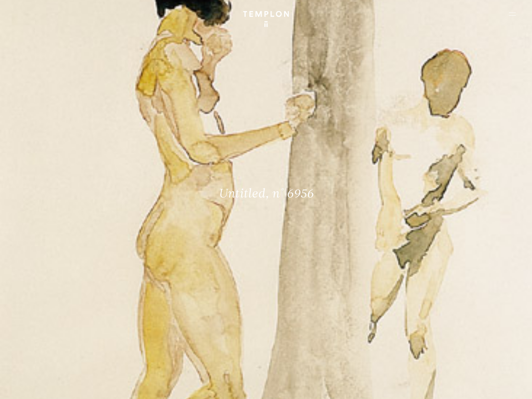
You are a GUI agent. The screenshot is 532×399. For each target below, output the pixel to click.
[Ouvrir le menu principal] (512, 14)
